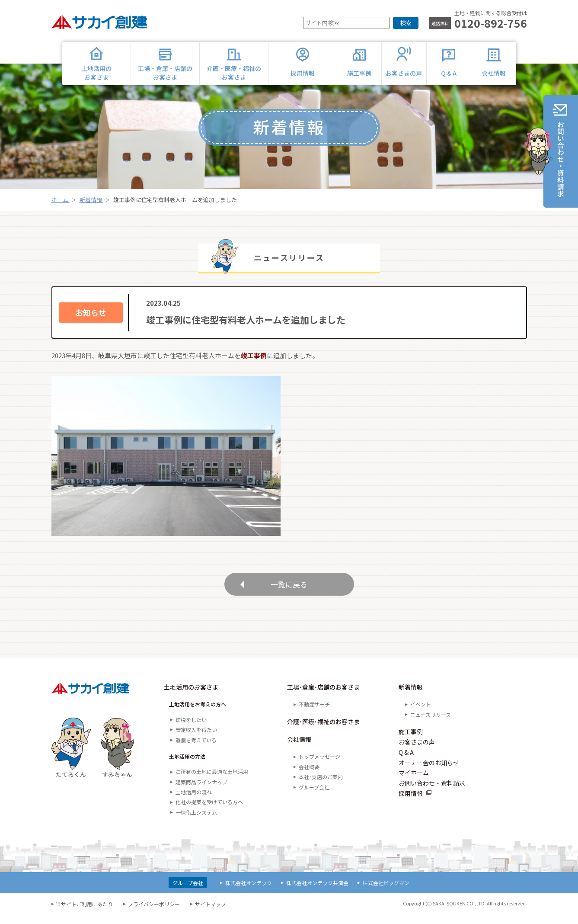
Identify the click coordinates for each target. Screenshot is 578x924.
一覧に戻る (289, 589)
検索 (406, 23)
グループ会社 (314, 796)
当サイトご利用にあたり (84, 913)
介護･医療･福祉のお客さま (323, 731)
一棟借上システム (196, 822)
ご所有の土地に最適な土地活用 (212, 781)
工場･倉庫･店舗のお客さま (323, 696)
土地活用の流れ (194, 801)
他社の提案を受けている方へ (209, 811)
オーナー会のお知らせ (429, 772)
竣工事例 (254, 355)
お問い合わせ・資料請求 (432, 792)
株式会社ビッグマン (386, 892)
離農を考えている (196, 749)
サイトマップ (211, 913)
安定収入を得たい (196, 739)
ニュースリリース (431, 723)
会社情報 (299, 749)
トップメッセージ (319, 766)
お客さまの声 (417, 751)
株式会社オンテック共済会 (317, 892)
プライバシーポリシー (154, 913)
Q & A (406, 761)
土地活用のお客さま (191, 696)
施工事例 (411, 741)
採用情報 (411, 803)
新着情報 (411, 696)
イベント (421, 714)
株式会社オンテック (249, 892)
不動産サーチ (314, 714)
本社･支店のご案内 (321, 786)
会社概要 (309, 776)
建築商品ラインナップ (201, 791)
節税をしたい (191, 729)
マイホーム (414, 782)
